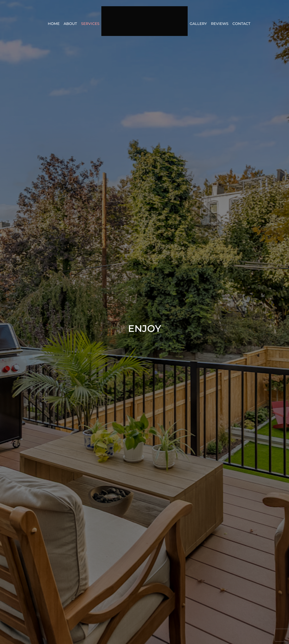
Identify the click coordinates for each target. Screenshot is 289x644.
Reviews (220, 24)
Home (54, 24)
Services (90, 24)
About (70, 24)
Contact (241, 24)
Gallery (198, 24)
